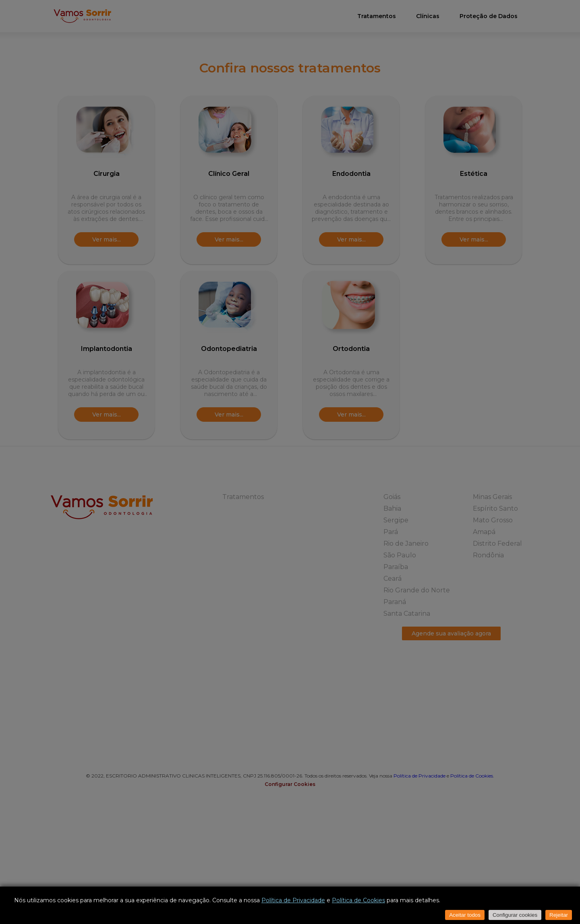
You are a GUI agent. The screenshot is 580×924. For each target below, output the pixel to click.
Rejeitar (559, 915)
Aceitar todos (465, 915)
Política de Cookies (358, 900)
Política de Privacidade (293, 900)
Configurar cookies (515, 915)
